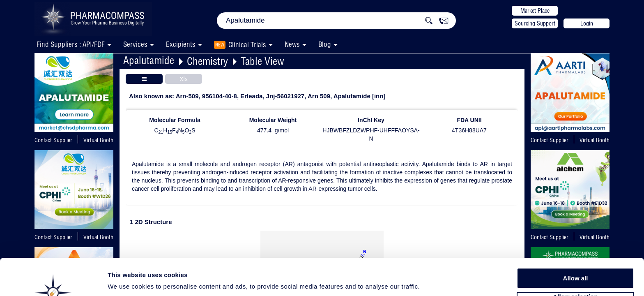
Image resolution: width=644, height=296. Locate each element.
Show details (431, 280)
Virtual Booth (98, 140)
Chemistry (207, 61)
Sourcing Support (535, 23)
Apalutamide (149, 60)
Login (587, 23)
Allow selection (575, 265)
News (292, 44)
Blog (325, 44)
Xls (183, 79)
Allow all (576, 246)
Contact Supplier (53, 140)
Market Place (535, 11)
